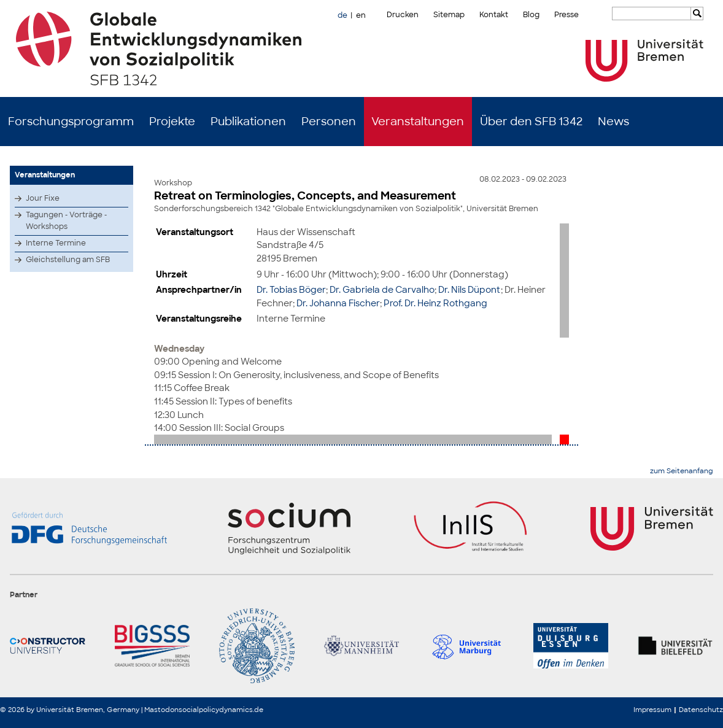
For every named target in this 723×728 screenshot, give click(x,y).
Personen (329, 122)
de (342, 15)
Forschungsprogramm (71, 122)
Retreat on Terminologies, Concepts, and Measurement (305, 196)
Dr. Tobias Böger (291, 289)
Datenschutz (701, 710)
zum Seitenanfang (682, 471)
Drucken (403, 15)
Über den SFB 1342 (531, 122)
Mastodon (161, 710)
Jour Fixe (43, 198)
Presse (566, 15)
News (613, 122)
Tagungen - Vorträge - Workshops (66, 221)
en (361, 15)
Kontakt (494, 15)
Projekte (172, 122)
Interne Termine (56, 243)
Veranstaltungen (418, 122)
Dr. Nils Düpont (470, 289)
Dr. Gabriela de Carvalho (382, 289)
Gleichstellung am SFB (68, 260)
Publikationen (248, 122)
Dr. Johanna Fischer (338, 303)
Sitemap (449, 15)
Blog (531, 15)
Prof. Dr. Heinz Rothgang (435, 303)
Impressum (652, 710)
